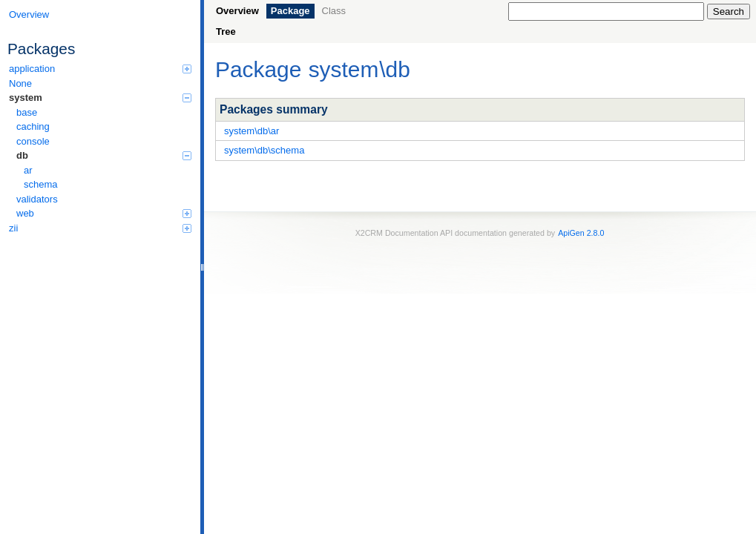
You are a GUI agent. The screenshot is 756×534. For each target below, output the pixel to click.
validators (37, 199)
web (104, 213)
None (20, 83)
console (33, 141)
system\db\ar (252, 131)
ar (28, 170)
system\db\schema (264, 150)
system (100, 98)
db (104, 155)
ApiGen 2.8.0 (581, 233)
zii (100, 228)
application (100, 69)
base (27, 112)
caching (33, 126)
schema (41, 184)
